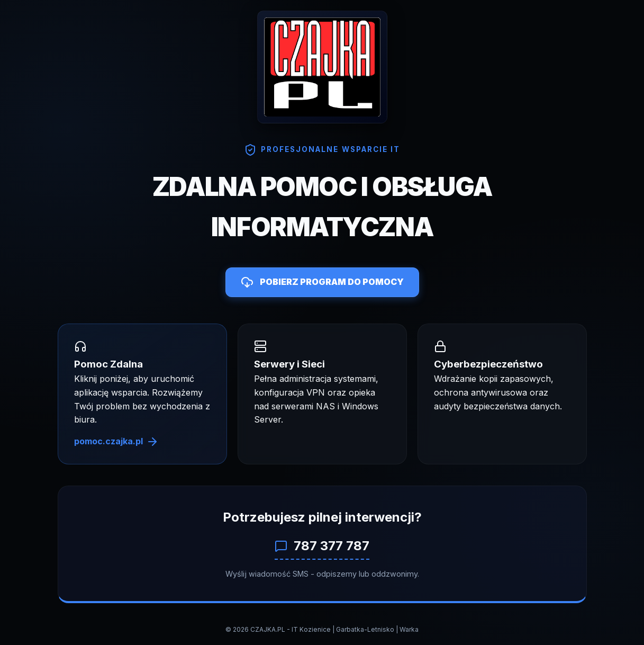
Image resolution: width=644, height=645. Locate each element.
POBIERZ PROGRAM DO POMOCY (322, 282)
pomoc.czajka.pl (116, 442)
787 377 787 (322, 546)
